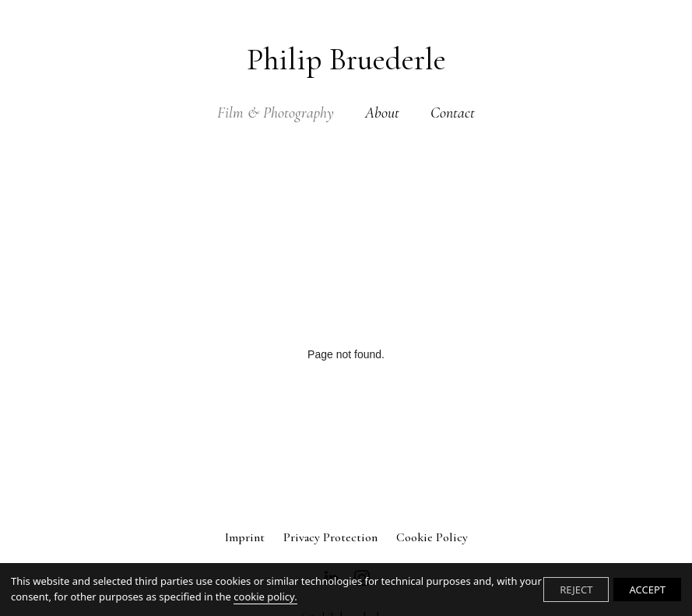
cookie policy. (265, 597)
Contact (453, 113)
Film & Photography (276, 113)
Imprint (245, 537)
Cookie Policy (432, 537)
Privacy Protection (330, 537)
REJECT (576, 590)
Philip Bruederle (346, 59)
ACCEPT (647, 590)
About (382, 113)
